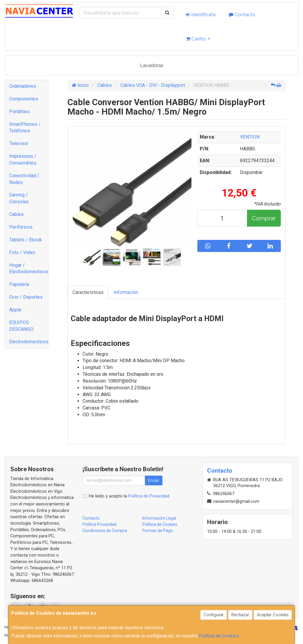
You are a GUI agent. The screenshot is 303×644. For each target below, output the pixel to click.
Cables (16, 214)
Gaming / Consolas (19, 198)
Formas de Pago (158, 531)
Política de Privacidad (149, 496)
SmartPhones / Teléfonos (25, 128)
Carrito (198, 39)
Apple (15, 310)
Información (126, 292)
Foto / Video (22, 252)
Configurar (214, 615)
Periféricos (21, 227)
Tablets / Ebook (26, 240)
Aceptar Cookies (273, 615)
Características (88, 292)
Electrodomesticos (29, 342)
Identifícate (201, 15)
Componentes (24, 99)
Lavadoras (152, 65)
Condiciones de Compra (105, 531)
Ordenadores (23, 86)
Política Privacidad (100, 524)
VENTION (250, 137)
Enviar (154, 480)
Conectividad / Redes (24, 179)
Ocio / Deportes (26, 297)
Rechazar (240, 615)
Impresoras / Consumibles (23, 160)
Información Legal (159, 518)
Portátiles (19, 112)
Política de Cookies (219, 636)
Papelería (19, 284)
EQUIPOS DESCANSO (21, 326)
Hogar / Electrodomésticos (29, 269)
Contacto (242, 15)
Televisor (19, 143)
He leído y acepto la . (129, 496)
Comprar (264, 218)
